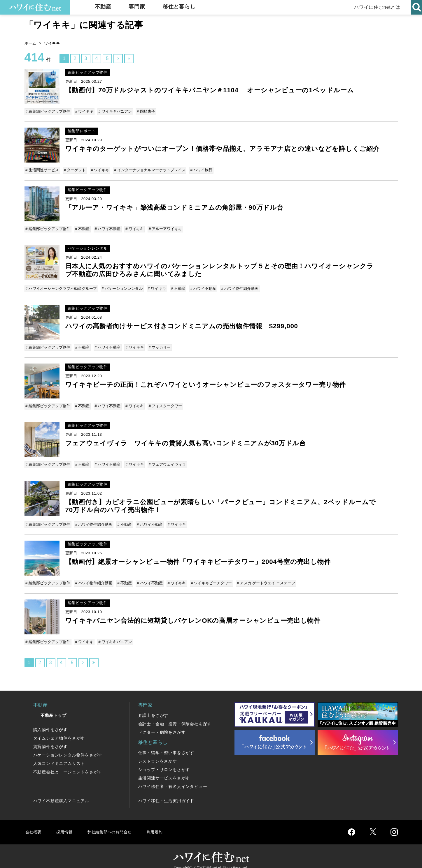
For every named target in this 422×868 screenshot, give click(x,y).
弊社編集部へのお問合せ (117, 825)
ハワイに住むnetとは (375, 7)
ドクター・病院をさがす (162, 726)
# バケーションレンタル (122, 287)
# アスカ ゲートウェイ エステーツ (263, 578)
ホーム (30, 43)
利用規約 (167, 825)
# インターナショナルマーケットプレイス (149, 171)
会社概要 (34, 825)
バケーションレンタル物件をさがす (68, 748)
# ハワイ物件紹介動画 (237, 287)
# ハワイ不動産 (107, 228)
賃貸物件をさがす (50, 740)
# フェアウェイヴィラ (165, 461)
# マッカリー (158, 345)
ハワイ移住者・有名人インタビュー (173, 780)
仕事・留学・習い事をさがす (166, 746)
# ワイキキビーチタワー (209, 578)
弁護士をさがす (153, 709)
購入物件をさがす (50, 723)
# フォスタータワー (163, 403)
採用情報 (67, 825)
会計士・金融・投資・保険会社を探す (175, 717)
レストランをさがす (158, 754)
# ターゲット (75, 171)
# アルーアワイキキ (163, 228)
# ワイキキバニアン (114, 111)
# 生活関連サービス (43, 171)
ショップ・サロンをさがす (164, 763)
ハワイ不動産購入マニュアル (61, 794)
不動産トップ (54, 709)
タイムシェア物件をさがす (59, 731)
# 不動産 (82, 228)
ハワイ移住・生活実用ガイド (166, 794)
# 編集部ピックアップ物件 (48, 111)
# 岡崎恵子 (145, 111)
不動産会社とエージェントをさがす (68, 765)
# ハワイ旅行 (199, 171)
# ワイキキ (84, 111)
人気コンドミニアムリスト (59, 757)
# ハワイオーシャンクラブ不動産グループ (62, 287)
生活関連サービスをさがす (164, 771)
